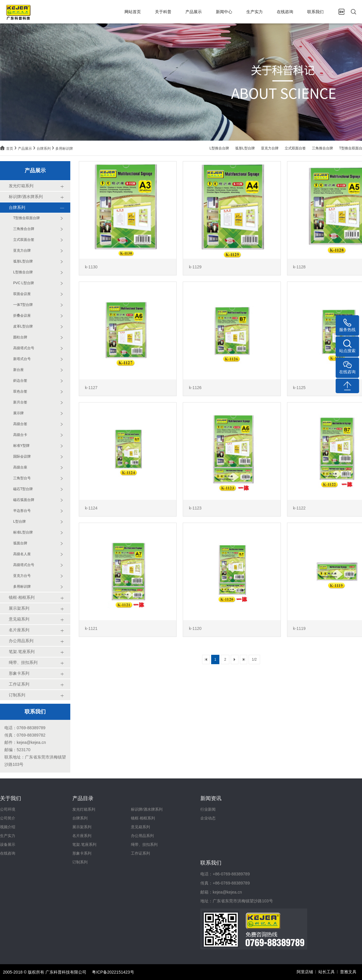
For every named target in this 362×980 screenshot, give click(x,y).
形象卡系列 (82, 853)
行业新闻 (208, 809)
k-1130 (91, 267)
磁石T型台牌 (23, 489)
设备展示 (8, 844)
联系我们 (315, 12)
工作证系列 (140, 853)
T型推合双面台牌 (27, 218)
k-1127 (91, 388)
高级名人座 (22, 554)
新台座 (18, 370)
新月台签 (20, 402)
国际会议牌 (22, 456)
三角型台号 (22, 478)
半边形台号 (22, 511)
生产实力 (255, 12)
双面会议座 (22, 294)
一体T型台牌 (23, 305)
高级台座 (20, 467)
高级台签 (20, 424)
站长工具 (327, 972)
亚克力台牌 (270, 148)
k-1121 (91, 628)
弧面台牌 (20, 543)
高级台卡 (20, 435)
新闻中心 (224, 12)
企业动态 (208, 818)
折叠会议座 (22, 316)
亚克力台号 (22, 576)
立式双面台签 (295, 148)
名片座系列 (82, 836)
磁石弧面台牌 (24, 500)
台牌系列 (44, 149)
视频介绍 (8, 827)
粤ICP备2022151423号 (113, 972)
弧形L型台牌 (245, 148)
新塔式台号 (22, 359)
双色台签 (20, 391)
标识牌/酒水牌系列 (147, 809)
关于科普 (163, 12)
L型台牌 (19, 521)
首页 (10, 149)
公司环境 (8, 809)
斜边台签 (20, 381)
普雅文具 (348, 972)
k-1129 (195, 267)
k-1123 (195, 508)
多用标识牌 (64, 149)
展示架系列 (82, 827)
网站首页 (133, 12)
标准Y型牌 (21, 446)
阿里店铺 (305, 972)
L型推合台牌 (219, 148)
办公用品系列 (142, 836)
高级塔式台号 (24, 348)
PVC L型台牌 (24, 283)
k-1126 (195, 388)
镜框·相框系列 (143, 818)
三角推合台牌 (322, 148)
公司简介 (8, 818)
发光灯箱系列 (84, 809)
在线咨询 (285, 12)
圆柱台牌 (20, 337)
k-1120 (195, 628)
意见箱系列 (140, 827)
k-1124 (91, 508)
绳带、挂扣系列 (144, 844)
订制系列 (80, 862)
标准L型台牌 (23, 532)
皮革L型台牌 (23, 326)
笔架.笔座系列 (84, 844)
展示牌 (18, 413)
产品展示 (194, 12)
